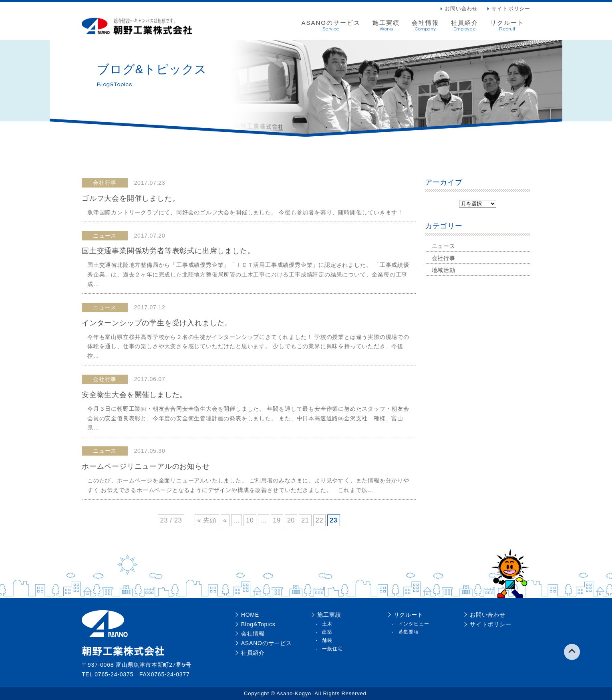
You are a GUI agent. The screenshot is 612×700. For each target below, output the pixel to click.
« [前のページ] (225, 520)
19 (277, 520)
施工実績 (386, 26)
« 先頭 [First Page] (207, 520)
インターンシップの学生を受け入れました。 (157, 323)
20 (291, 520)
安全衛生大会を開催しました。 (134, 395)
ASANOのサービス (331, 26)
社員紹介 (465, 26)
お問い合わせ (461, 9)
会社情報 (425, 26)
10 (250, 520)
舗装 (327, 640)
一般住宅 (332, 649)
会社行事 (444, 258)
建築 (327, 632)
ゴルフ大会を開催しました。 (131, 198)
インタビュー (414, 624)
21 (305, 520)
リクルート (507, 26)
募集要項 (409, 632)
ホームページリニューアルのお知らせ (146, 466)
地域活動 (444, 270)
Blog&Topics (258, 624)
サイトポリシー (511, 9)
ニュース (444, 246)
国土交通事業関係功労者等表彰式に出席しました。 (168, 251)
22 (319, 520)
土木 (327, 624)
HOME (250, 615)
